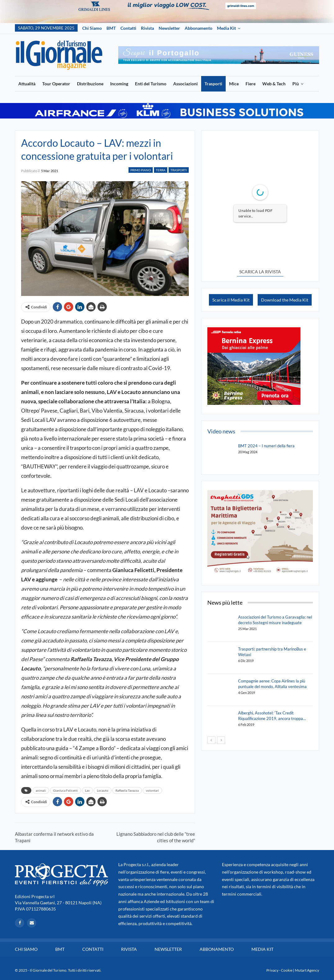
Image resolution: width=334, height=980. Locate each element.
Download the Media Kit (285, 300)
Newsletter (169, 28)
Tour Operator (56, 84)
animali (41, 790)
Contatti (128, 28)
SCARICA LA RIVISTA (260, 272)
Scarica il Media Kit (231, 300)
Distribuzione (90, 84)
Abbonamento (199, 28)
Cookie (287, 970)
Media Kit (226, 28)
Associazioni (185, 84)
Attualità (27, 84)
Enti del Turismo (151, 84)
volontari (152, 790)
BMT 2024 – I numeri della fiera (266, 446)
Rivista (147, 28)
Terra (161, 170)
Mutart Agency (307, 970)
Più (296, 84)
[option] (219, 55)
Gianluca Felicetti (65, 790)
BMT (111, 28)
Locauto (103, 790)
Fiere (250, 84)
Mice (234, 84)
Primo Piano (141, 170)
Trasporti (213, 84)
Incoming (119, 84)
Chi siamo (92, 28)
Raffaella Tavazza (127, 790)
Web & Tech (274, 84)
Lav (87, 790)
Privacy (272, 970)
